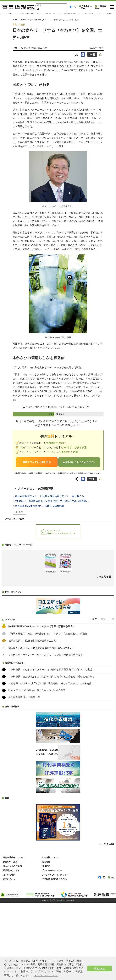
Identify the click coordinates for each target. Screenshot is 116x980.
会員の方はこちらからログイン (79, 462)
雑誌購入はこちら (11, 948)
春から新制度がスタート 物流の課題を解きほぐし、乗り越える (50, 496)
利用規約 (46, 943)
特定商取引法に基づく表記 (54, 956)
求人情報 (46, 939)
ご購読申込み (101, 7)
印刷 (92, 55)
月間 (111, 697)
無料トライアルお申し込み (37, 462)
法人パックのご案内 (12, 943)
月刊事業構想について (13, 935)
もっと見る (20, 512)
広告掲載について (50, 935)
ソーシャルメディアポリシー (55, 952)
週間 (103, 697)
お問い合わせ (9, 956)
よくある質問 (9, 952)
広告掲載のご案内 (85, 7)
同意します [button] (100, 968)
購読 (111, 955)
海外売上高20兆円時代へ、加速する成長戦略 (40, 506)
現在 (95, 697)
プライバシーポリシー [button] (46, 975)
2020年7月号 (96, 48)
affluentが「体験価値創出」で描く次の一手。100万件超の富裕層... (52, 501)
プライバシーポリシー (52, 948)
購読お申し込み (10, 939)
